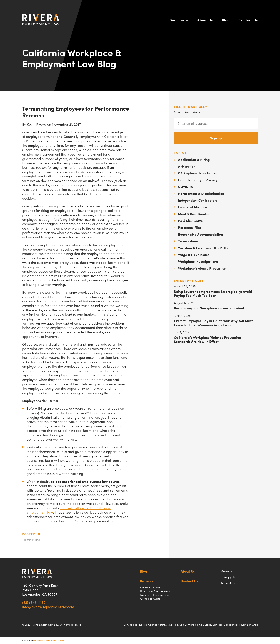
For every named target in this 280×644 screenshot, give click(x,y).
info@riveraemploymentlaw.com (48, 607)
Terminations (31, 539)
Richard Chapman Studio (49, 640)
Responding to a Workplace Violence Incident (209, 308)
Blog (226, 20)
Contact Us (248, 20)
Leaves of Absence (192, 207)
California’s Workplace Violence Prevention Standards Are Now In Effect (207, 339)
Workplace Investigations (198, 261)
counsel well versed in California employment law (69, 510)
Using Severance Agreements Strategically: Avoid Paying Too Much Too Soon (213, 293)
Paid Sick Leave (190, 221)
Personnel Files (190, 227)
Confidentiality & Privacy (198, 180)
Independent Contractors (198, 200)
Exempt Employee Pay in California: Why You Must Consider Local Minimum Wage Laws (213, 323)
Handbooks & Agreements (155, 591)
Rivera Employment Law (41, 20)
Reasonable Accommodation (200, 234)
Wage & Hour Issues (194, 255)
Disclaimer (227, 571)
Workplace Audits (150, 599)
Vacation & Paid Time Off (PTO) (203, 248)
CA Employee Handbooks (197, 173)
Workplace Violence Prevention (202, 268)
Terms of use (228, 583)
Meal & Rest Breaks (193, 214)
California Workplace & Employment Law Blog (72, 58)
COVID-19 (186, 187)
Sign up (216, 138)
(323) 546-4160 (34, 602)
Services (177, 20)
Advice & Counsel (150, 587)
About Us (205, 20)
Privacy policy (229, 577)
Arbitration (187, 166)
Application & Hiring (194, 159)
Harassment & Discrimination (201, 193)
